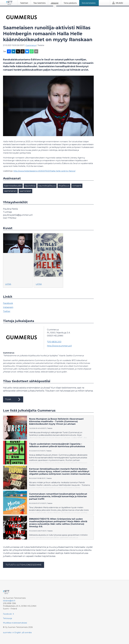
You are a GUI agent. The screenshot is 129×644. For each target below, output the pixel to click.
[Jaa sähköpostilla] (36, 52)
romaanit (77, 186)
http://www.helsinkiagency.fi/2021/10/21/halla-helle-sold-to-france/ (44, 171)
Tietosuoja (7, 618)
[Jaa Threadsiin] (23, 52)
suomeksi (7, 633)
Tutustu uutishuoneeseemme (24, 565)
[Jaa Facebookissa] (9, 52)
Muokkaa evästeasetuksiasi (15, 623)
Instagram (8, 307)
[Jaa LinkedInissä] (13, 52)
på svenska (27, 633)
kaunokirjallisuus (47, 186)
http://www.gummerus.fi (59, 346)
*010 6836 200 (54, 342)
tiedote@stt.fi (9, 601)
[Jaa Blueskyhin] (27, 52)
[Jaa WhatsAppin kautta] (32, 52)
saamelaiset (25, 191)
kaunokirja (30, 186)
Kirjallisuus (64, 186)
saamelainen (10, 191)
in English (17, 633)
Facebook (8, 303)
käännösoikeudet (13, 186)
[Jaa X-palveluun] (18, 52)
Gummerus (31, 45)
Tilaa (13, 399)
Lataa (8, 284)
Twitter (7, 311)
